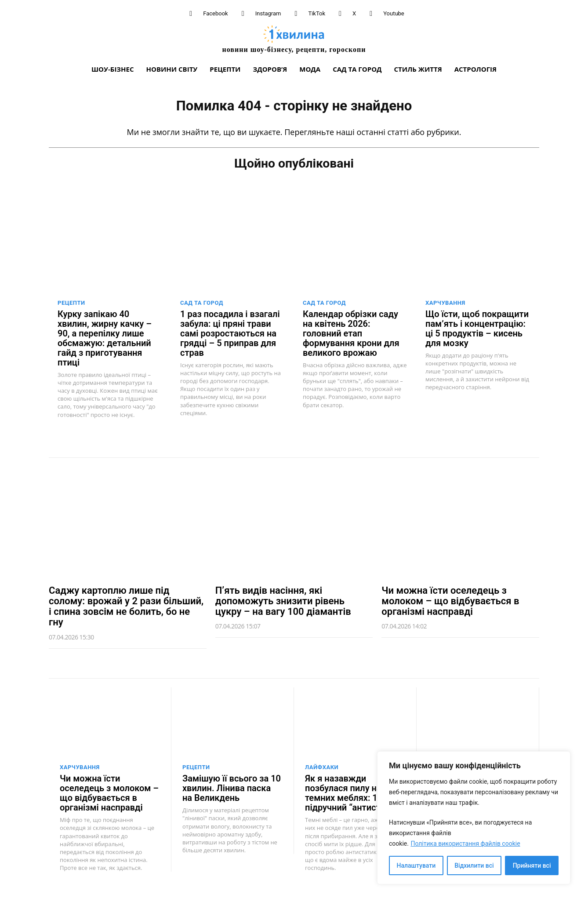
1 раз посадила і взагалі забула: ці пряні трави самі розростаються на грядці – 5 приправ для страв (230, 332)
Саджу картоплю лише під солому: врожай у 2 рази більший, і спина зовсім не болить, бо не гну (126, 606)
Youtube (394, 13)
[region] (474, 818)
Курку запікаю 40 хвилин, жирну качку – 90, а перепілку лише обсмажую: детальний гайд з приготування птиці (105, 337)
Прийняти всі (532, 865)
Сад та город (202, 302)
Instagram (268, 13)
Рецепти (71, 302)
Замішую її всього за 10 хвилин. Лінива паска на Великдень (232, 788)
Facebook (215, 13)
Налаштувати (416, 865)
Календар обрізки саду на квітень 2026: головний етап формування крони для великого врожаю (351, 332)
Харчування (445, 302)
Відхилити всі (474, 865)
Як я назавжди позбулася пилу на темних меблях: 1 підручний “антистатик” (354, 792)
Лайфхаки (322, 767)
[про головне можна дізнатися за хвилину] (294, 39)
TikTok (317, 13)
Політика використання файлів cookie (465, 844)
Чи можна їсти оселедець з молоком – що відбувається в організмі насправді (450, 600)
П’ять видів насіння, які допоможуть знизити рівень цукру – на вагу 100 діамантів (283, 600)
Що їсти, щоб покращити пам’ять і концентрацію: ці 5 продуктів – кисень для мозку (477, 328)
